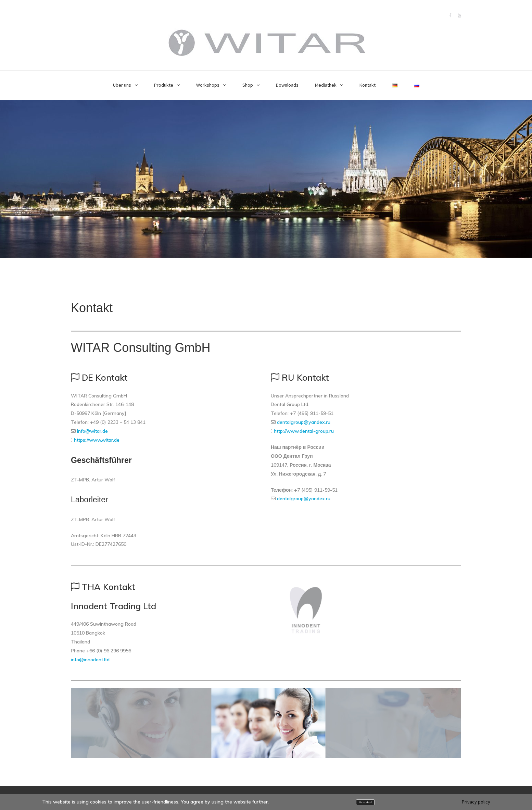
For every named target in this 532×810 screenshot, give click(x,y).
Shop (248, 85)
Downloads (287, 85)
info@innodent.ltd (90, 660)
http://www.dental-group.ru (304, 431)
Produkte (164, 85)
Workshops (208, 85)
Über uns (122, 85)
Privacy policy (476, 802)
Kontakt (368, 85)
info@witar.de (92, 431)
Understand (365, 802)
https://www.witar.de (97, 440)
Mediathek (326, 85)
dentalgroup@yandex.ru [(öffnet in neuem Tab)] (304, 422)
